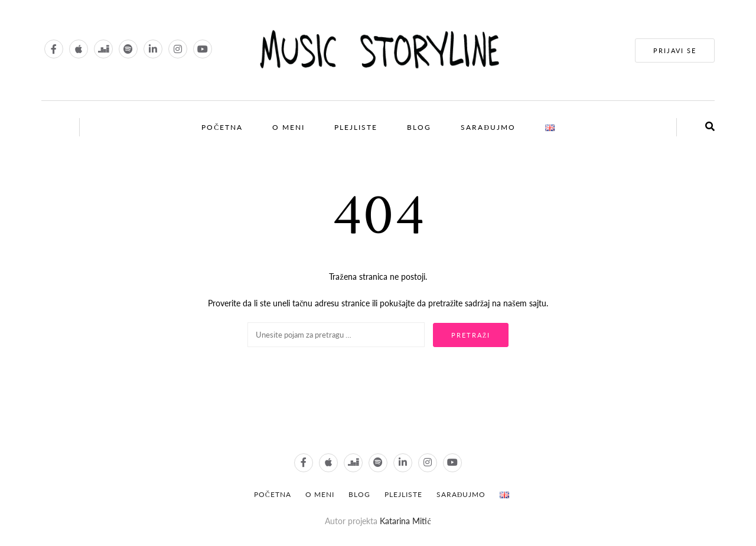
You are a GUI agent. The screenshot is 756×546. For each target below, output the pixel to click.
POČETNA (273, 494)
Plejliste (356, 127)
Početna (222, 127)
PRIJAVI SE (675, 50)
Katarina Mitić (405, 521)
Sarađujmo (488, 127)
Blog (419, 127)
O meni (289, 127)
